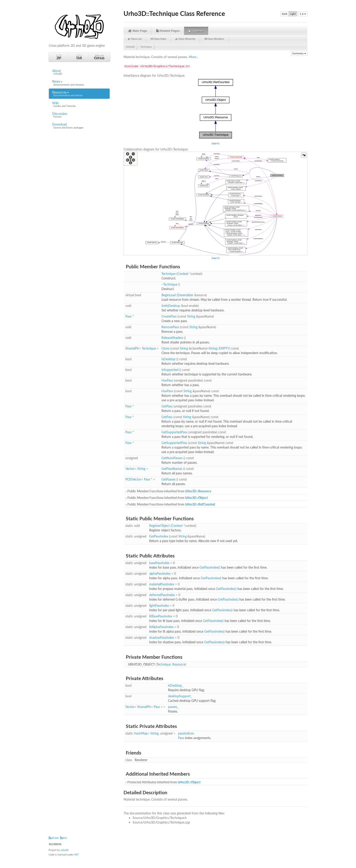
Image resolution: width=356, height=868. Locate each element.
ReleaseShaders (172, 338)
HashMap (141, 733)
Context (183, 274)
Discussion (79, 115)
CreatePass (169, 316)
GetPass (167, 406)
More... (193, 57)
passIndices (186, 733)
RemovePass (170, 327)
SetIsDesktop (171, 306)
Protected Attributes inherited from (163, 782)
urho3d (64, 850)
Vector (130, 469)
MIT (77, 854)
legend (216, 143)
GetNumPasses (172, 458)
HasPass (167, 380)
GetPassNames (172, 469)
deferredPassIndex (162, 595)
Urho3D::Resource (198, 491)
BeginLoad (169, 295)
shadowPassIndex (162, 637)
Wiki (79, 104)
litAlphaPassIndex (161, 627)
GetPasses (168, 479)
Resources (79, 94)
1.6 (303, 14)
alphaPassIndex (160, 573)
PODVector (133, 479)
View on (99, 57)
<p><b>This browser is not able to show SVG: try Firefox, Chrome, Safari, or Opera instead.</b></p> (216, 109)
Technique (146, 47)
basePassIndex (159, 563)
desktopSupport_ (180, 696)
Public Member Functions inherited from (168, 491)
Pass (128, 316)
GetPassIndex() (210, 567)
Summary (299, 53)
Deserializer (185, 295)
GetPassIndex (159, 536)
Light (293, 14)
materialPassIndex (162, 584)
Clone (165, 348)
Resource (179, 664)
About (79, 72)
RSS (63, 838)
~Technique (169, 284)
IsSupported (170, 370)
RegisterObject (159, 526)
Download (79, 126)
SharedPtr (132, 348)
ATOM (54, 838)
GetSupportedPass (174, 432)
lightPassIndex (159, 605)
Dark (285, 14)
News (79, 83)
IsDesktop (168, 359)
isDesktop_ (176, 685)
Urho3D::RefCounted (200, 504)
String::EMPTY (219, 348)
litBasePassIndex (161, 616)
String (191, 316)
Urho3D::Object (196, 498)
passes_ (173, 707)
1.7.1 (59, 57)
